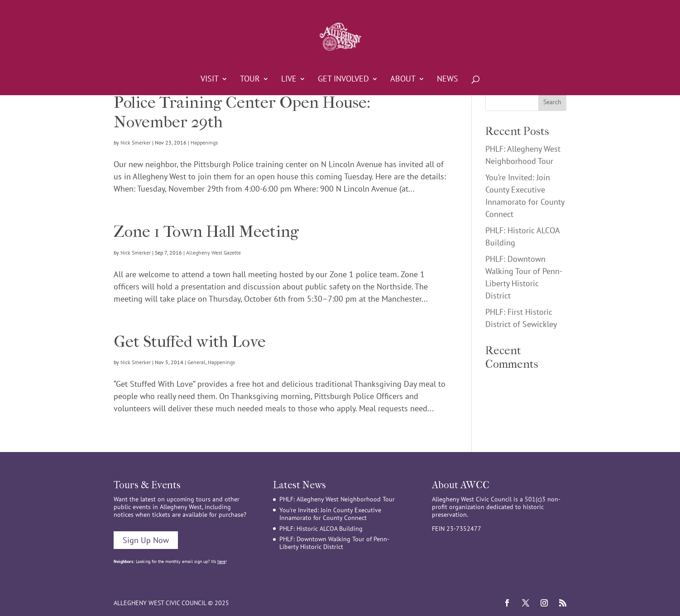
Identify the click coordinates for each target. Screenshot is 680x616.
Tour (250, 80)
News (448, 80)
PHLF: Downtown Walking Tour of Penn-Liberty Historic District (334, 543)
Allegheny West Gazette (213, 253)
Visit (210, 80)
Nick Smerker (136, 142)
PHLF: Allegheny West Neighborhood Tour (337, 499)
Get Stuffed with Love (190, 342)
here (221, 561)
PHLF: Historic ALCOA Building (321, 529)
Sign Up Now (146, 540)
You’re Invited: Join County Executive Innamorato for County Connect (330, 514)
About (403, 80)
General (196, 362)
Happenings (204, 142)
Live (289, 80)
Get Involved (343, 80)
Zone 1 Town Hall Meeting (206, 231)
